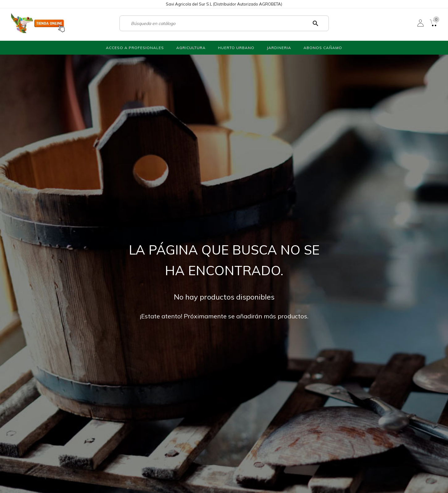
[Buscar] (221, 23)
